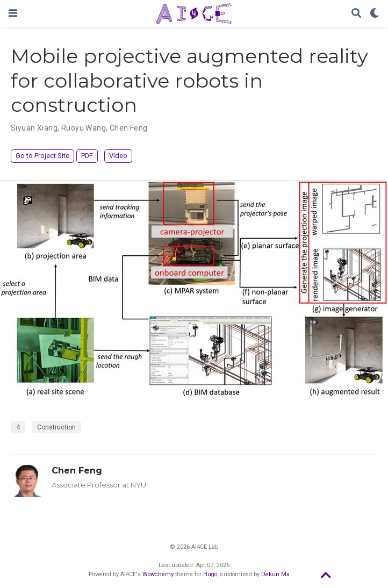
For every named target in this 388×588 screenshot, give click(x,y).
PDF (87, 156)
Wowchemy (158, 574)
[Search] (356, 14)
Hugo (210, 574)
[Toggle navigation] (13, 13)
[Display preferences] (375, 14)
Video (118, 156)
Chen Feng (77, 470)
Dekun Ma (275, 574)
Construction (56, 427)
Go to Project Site (42, 156)
